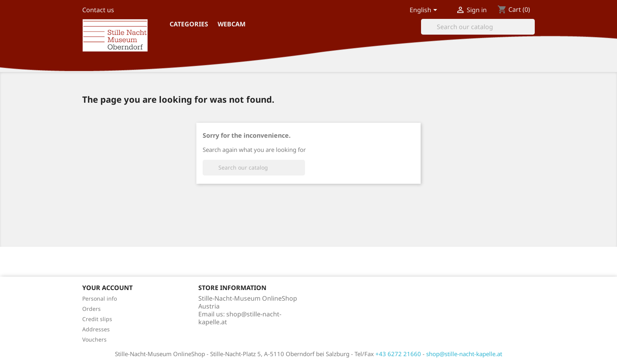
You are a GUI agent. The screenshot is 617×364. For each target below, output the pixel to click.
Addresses (96, 329)
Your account (107, 288)
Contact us (98, 10)
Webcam (232, 24)
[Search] (478, 27)
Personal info (100, 298)
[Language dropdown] (425, 11)
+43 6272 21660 (398, 354)
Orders (91, 309)
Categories (189, 24)
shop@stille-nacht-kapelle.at (240, 318)
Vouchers (94, 339)
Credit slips (97, 319)
